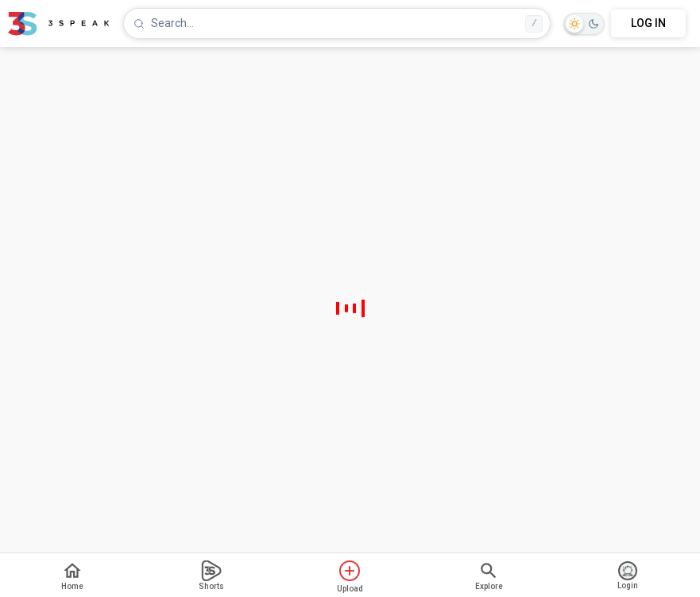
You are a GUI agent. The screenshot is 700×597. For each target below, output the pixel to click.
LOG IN (648, 23)
